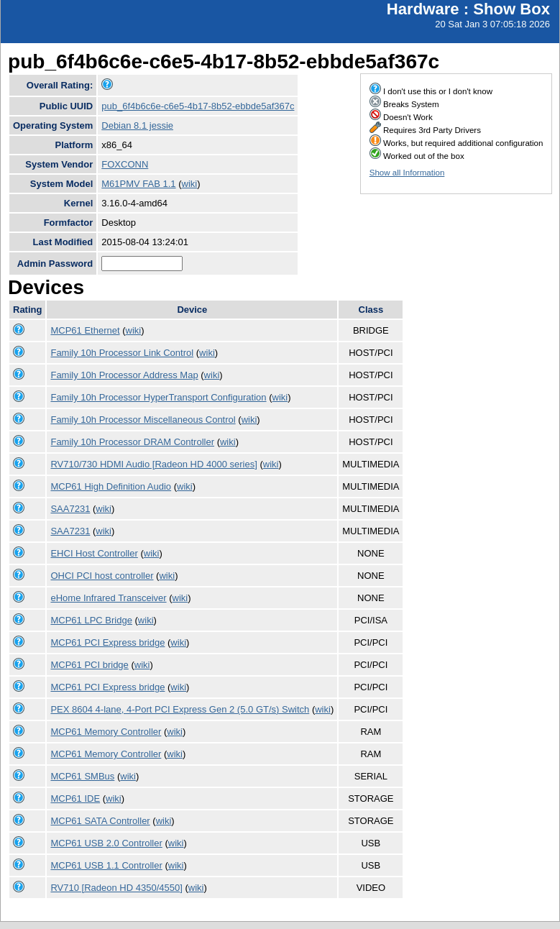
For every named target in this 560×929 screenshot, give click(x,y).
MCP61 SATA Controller (100, 821)
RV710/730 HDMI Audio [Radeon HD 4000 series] (153, 464)
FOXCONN (125, 164)
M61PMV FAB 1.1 (138, 184)
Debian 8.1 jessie (137, 125)
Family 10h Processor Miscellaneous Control (143, 420)
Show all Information (407, 173)
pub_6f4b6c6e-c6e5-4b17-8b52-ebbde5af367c (198, 106)
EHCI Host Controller (94, 553)
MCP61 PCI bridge (89, 665)
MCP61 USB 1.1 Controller (106, 865)
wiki (190, 184)
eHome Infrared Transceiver (108, 598)
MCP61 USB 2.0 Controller (106, 843)
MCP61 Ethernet (85, 330)
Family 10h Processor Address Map (124, 375)
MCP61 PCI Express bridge (107, 642)
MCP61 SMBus (82, 776)
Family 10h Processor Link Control (122, 353)
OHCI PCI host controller (102, 576)
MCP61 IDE (75, 798)
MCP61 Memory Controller (106, 732)
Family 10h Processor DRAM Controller (132, 442)
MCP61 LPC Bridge (91, 620)
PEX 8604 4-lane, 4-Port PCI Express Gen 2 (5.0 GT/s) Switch (180, 709)
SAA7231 (70, 509)
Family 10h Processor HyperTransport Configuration (158, 397)
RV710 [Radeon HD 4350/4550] (116, 888)
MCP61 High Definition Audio (111, 486)
